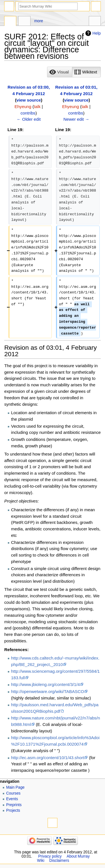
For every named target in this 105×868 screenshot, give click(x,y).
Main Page (15, 787)
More (39, 21)
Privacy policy (50, 856)
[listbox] (74, 72)
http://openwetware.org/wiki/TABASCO (48, 691)
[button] (60, 72)
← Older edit (29, 119)
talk (37, 106)
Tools (95, 22)
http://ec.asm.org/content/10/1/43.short (48, 758)
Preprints (14, 805)
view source (29, 100)
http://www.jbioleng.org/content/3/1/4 (46, 684)
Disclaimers (59, 861)
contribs (28, 113)
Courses (13, 793)
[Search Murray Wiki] (48, 6)
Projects (13, 810)
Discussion (24, 22)
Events (12, 799)
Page (10, 22)
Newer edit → (76, 119)
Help (97, 33)
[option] (60, 72)
